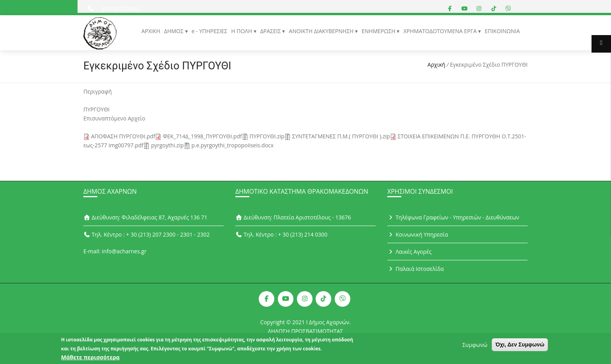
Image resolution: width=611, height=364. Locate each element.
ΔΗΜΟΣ (174, 31)
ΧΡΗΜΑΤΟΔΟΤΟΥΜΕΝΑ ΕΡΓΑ (441, 31)
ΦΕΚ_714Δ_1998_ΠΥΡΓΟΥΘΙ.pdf (202, 136)
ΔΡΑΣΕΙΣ (271, 31)
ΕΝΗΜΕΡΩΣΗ (379, 31)
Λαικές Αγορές (410, 252)
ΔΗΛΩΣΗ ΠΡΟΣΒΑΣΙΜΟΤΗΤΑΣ (306, 331)
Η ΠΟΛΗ (242, 31)
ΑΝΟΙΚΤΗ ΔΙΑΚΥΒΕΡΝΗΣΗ (322, 31)
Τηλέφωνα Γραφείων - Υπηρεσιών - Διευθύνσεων (453, 217)
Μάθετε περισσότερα (90, 359)
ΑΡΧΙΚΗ (151, 31)
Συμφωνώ (475, 346)
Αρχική (436, 64)
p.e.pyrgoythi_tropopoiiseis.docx (232, 145)
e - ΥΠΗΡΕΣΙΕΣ (210, 31)
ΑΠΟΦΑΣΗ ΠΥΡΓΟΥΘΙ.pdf (123, 136)
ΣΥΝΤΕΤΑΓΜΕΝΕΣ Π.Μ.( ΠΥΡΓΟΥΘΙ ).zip (341, 136)
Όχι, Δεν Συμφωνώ (520, 346)
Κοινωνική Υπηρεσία (418, 234)
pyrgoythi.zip (168, 145)
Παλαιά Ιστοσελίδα (416, 269)
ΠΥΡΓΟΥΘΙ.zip (267, 136)
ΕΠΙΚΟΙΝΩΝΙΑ (502, 31)
